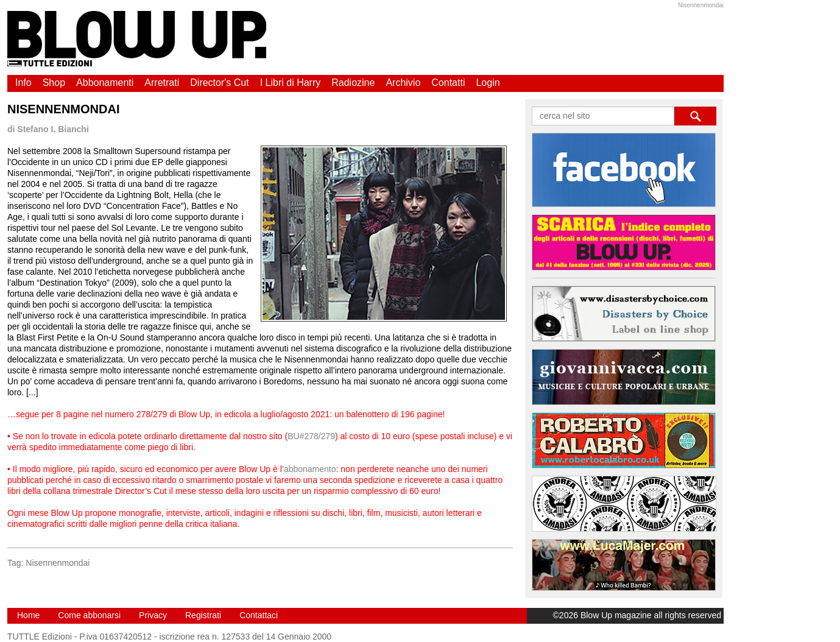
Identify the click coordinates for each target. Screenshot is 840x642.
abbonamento (310, 469)
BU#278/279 (311, 436)
